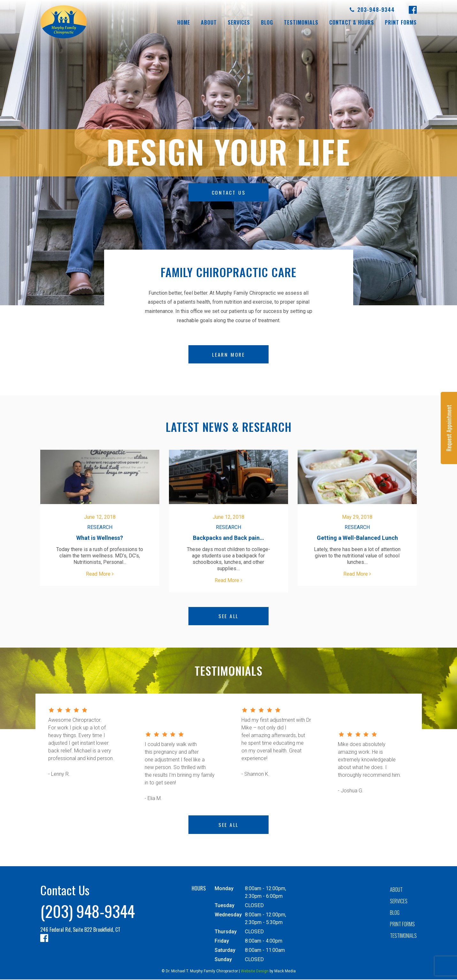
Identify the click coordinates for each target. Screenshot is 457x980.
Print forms (401, 22)
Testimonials (301, 22)
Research (100, 528)
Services (239, 22)
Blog (267, 22)
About (209, 22)
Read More (100, 574)
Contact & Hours (352, 22)
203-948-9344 (372, 10)
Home (184, 22)
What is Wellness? (100, 538)
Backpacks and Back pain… (228, 538)
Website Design (255, 972)
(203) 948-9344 (88, 911)
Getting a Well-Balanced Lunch (357, 538)
